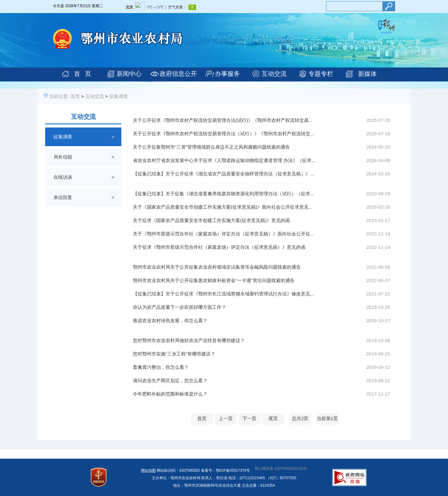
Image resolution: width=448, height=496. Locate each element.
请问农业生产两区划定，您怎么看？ (170, 380)
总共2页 (300, 418)
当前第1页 (327, 418)
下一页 (249, 418)
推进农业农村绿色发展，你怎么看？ (170, 320)
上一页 (226, 418)
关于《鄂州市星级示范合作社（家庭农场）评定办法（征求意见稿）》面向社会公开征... (224, 234)
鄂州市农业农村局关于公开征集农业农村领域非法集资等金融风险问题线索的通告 (217, 267)
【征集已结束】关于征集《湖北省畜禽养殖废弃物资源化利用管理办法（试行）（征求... (224, 194)
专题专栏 (321, 74)
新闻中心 (129, 74)
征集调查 (119, 96)
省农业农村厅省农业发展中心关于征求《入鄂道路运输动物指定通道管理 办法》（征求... (224, 160)
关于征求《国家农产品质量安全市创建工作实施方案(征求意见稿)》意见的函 (211, 220)
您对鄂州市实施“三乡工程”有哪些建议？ (174, 354)
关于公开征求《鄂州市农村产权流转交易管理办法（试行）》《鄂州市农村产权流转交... (224, 134)
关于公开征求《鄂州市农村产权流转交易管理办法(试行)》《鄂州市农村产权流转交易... (223, 120)
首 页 (83, 74)
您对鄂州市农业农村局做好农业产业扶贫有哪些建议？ (189, 340)
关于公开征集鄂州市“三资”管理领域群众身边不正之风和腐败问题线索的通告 (211, 147)
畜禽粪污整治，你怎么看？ (161, 367)
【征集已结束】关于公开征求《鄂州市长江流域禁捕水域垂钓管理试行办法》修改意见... (224, 294)
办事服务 (227, 74)
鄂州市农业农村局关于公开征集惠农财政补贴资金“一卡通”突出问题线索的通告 (214, 280)
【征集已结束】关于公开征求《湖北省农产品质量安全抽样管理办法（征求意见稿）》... (224, 174)
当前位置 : (60, 96)
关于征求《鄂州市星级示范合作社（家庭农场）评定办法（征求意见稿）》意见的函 (219, 247)
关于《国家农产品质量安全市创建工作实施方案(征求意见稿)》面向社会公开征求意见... (223, 207)
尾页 (273, 418)
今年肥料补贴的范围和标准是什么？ (170, 394)
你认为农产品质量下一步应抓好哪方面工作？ (180, 307)
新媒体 (367, 74)
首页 (75, 96)
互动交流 (274, 74)
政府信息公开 (178, 74)
